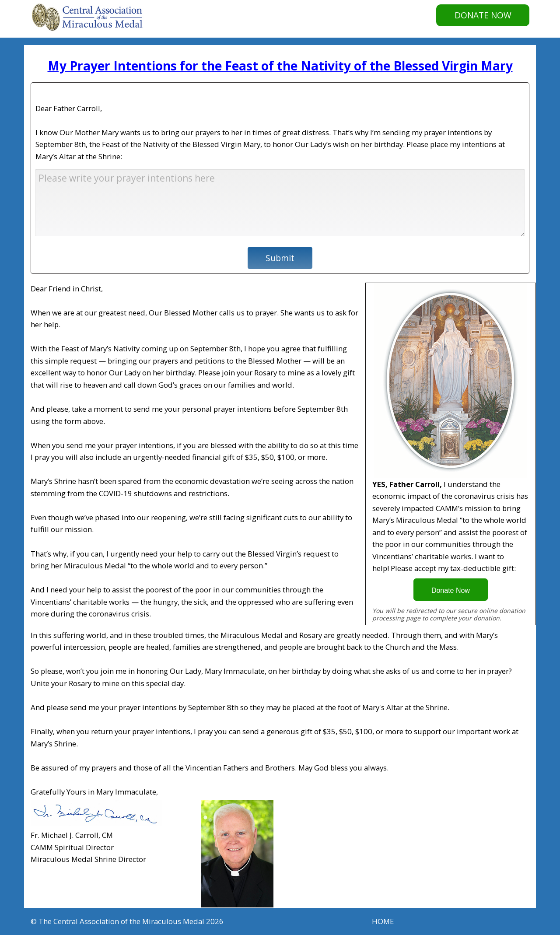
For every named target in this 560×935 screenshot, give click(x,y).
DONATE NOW (483, 15)
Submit (280, 258)
